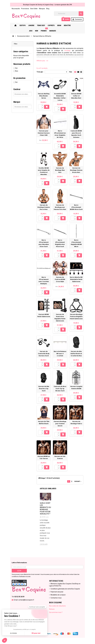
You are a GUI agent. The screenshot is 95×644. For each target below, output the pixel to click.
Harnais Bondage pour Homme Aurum (60, 426)
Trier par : (40, 72)
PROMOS (43, 30)
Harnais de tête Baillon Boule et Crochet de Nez (77, 356)
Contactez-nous (56, 599)
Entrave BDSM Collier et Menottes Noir (77, 96)
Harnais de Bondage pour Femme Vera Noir (60, 208)
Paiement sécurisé (57, 593)
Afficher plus (42, 61)
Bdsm (58, 25)
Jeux (74, 25)
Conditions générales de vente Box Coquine (65, 590)
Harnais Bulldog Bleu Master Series (44, 96)
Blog (47, 9)
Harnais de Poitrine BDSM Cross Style (60, 281)
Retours (52, 610)
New (80, 25)
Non (16, 71)
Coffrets (50, 25)
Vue (71, 72)
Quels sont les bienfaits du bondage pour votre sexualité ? (45, 512)
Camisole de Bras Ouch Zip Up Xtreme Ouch (60, 391)
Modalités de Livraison (58, 596)
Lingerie (31, 25)
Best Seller (33, 9)
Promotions (24, 9)
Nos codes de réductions (57, 607)
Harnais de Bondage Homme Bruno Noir (77, 171)
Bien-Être (66, 25)
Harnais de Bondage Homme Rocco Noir (44, 208)
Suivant (79, 485)
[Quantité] (40, 107)
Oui (16, 68)
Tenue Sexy (40, 25)
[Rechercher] (69, 14)
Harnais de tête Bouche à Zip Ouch (44, 391)
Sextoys (22, 25)
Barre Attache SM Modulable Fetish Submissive (77, 281)
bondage (68, 50)
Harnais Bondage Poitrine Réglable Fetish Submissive (77, 319)
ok (19, 572)
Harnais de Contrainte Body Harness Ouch (44, 356)
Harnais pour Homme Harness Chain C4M (44, 134)
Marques (41, 9)
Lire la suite (43, 545)
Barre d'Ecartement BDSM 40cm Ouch (77, 208)
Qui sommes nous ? (56, 613)
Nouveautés (15, 9)
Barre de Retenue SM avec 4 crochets (60, 356)
